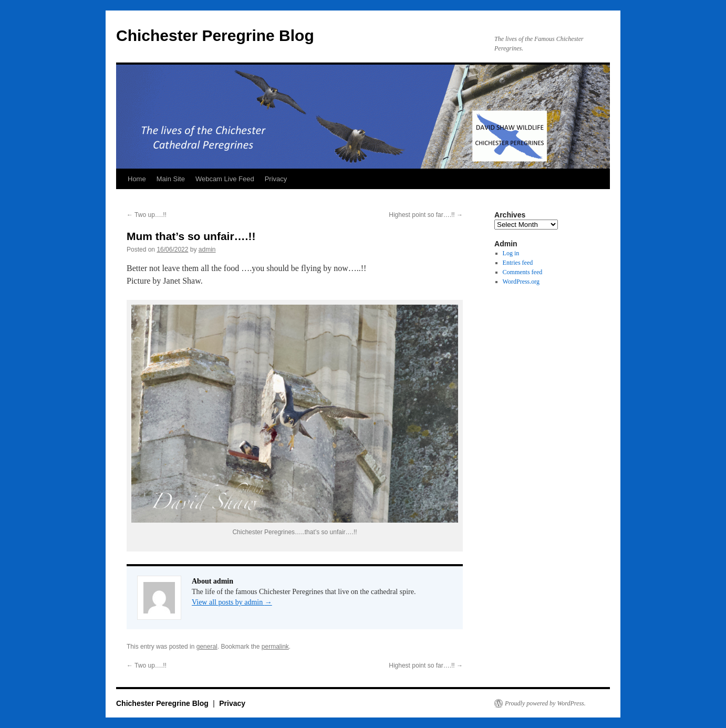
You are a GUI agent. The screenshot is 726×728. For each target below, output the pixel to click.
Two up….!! (147, 215)
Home (137, 179)
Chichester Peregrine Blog (215, 35)
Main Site (171, 179)
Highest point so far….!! (426, 215)
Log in (511, 253)
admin (207, 249)
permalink (275, 647)
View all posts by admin (232, 602)
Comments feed (523, 272)
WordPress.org (521, 282)
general (207, 647)
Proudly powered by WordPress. (545, 703)
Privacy (276, 179)
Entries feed (518, 263)
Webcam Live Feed (225, 179)
